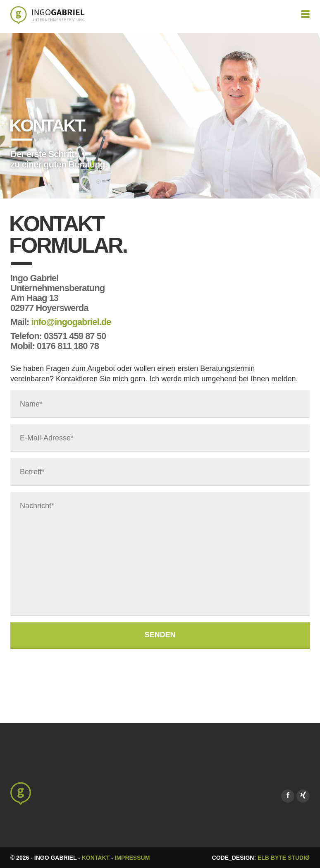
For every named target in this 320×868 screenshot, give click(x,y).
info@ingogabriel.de (71, 322)
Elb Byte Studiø (284, 858)
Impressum (133, 858)
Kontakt (96, 858)
